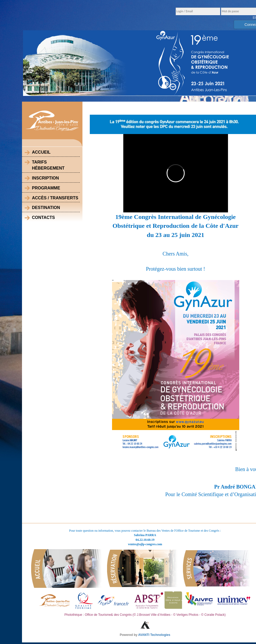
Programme (46, 188)
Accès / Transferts (55, 198)
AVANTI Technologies (154, 635)
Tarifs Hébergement (48, 165)
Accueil (41, 152)
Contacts (43, 217)
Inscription (45, 178)
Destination (46, 208)
